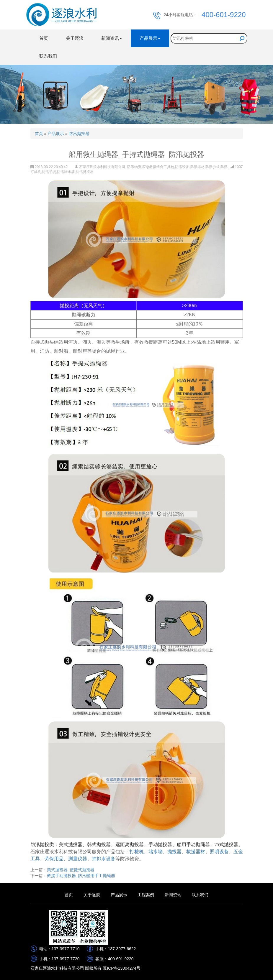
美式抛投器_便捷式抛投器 (71, 870)
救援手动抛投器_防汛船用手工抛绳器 (81, 876)
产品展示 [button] (150, 38)
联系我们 (48, 56)
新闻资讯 (173, 895)
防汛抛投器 (79, 134)
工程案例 (146, 895)
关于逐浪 (75, 38)
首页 (44, 38)
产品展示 (56, 134)
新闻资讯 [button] (112, 38)
